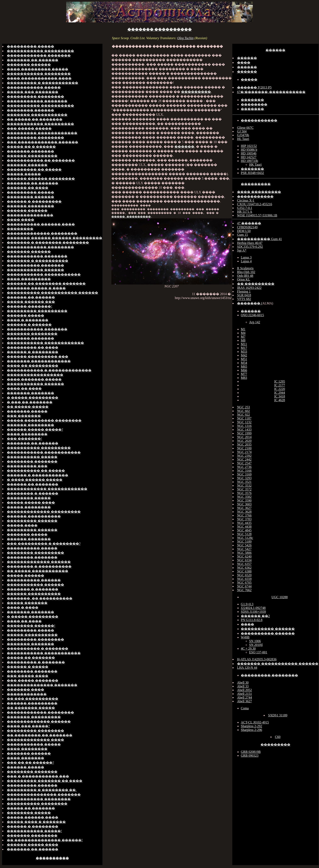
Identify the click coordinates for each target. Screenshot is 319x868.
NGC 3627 (244, 508)
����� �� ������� (31, 658)
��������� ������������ (42, 133)
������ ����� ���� (33, 845)
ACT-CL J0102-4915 (255, 722)
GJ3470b (243, 135)
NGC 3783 (244, 519)
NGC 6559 (244, 579)
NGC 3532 (244, 486)
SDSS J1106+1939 (253, 612)
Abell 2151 (245, 694)
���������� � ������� (38, 649)
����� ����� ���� (31, 503)
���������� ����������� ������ (52, 293)
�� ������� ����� (31, 708)
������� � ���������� (38, 261)
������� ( (250, 303)
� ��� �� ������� (30, 402)
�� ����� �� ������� (35, 119)
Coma (245, 708)
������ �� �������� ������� (46, 284)
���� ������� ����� (34, 379)
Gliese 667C (245, 128)
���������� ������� (35, 265)
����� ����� (24, 174)
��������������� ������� (44, 794)
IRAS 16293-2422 (249, 288)
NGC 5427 (244, 549)
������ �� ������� (33, 484)
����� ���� (22, 525)
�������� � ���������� (39, 566)
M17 (244, 348)
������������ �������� (40, 247)
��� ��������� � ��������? (44, 544)
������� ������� (30, 151)
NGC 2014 (244, 437)
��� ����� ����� (29, 128)
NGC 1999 (244, 433)
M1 (243, 329)
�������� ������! (31, 626)
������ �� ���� (28, 188)
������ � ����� (28, 667)
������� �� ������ (33, 60)
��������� (196, 92)
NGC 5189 (244, 542)
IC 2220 (280, 389)
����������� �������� (39, 74)
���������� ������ (34, 580)
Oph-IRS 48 (245, 276)
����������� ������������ (45, 343)
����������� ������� (37, 101)
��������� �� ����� (34, 170)
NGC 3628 (244, 512)
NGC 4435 (244, 523)
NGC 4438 (244, 527)
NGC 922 (244, 415)
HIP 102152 (249, 146)
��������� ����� (30, 46)
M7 (243, 337)
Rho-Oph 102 (246, 272)
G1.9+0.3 (247, 604)
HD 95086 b (249, 150)
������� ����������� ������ (278, 664)
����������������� (35, 375)
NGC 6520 (244, 575)
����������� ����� (34, 87)
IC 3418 (280, 396)
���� (244, 63)
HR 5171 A (245, 212)
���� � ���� (23, 607)
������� (252, 100)
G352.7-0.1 (245, 208)
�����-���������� (32, 635)
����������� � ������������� (49, 370)
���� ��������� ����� (38, 69)
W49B (245, 637)
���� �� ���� (24, 388)
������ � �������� (33, 352)
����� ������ (26, 576)
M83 (244, 378)
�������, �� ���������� (40, 598)
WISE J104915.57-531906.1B (257, 215)
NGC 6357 (244, 564)
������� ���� (26, 690)
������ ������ (27, 165)
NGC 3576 (244, 493)
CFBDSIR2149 (247, 227)
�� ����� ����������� (38, 571)
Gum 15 (242, 235)
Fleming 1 (244, 291)
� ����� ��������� (33, 398)
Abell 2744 (245, 697)
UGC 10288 (280, 597)
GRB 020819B (251, 752)
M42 (244, 355)
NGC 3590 (244, 500)
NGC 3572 (244, 489)
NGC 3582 (244, 497)
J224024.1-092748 (253, 608)
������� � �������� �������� (48, 243)
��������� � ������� (36, 662)
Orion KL (244, 279)
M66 (244, 370)
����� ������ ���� (33, 817)
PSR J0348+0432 (252, 173)
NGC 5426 (244, 545)
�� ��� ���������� (33, 699)
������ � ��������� (34, 201)
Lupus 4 (246, 261)
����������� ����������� (44, 274)
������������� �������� (42, 233)
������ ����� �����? (35, 430)
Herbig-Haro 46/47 (250, 243)
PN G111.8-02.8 (252, 620)
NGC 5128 (244, 534)
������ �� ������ (31, 297)
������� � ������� (33, 589)
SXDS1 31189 (278, 715)
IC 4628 (280, 400)
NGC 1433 (244, 430)
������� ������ (29, 65)
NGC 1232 (244, 422)
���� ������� (26, 758)
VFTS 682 (244, 299)
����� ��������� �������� (44, 420)
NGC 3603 (244, 504)
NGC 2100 (244, 448)
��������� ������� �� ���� (45, 781)
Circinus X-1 (246, 200)
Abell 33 (243, 686)
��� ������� (24, 416)
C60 (278, 737)
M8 (243, 340)
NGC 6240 (244, 556)
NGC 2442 (244, 459)
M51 (244, 359)
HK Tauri (255, 165)
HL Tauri (243, 139)
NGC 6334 (244, 560)
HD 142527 (249, 157)
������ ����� (26, 315)
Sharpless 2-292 (251, 726)
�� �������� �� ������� (40, 735)
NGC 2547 (244, 463)
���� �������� (27, 434)
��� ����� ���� (28, 676)
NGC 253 (244, 407)
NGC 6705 (244, 583)
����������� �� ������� (41, 160)
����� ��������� (167, 216)
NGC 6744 (244, 586)
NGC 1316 (244, 426)
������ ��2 (255, 616)
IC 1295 (280, 381)
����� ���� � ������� (36, 822)
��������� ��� (27, 466)
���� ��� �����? (28, 726)
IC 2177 (280, 385)
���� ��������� (29, 279)
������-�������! (30, 306)
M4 (243, 333)
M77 (244, 374)
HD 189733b (249, 161)
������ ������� (29, 539)
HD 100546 (249, 153)
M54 (244, 363)
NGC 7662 (244, 590)
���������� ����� (32, 457)
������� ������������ (39, 361)
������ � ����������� (38, 475)
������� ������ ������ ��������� (55, 238)
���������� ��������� (39, 448)
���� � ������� (28, 320)
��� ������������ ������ (43, 142)
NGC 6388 (244, 571)
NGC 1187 (244, 418)
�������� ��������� (35, 553)
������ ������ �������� (41, 179)
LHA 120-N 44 (247, 668)
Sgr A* (242, 250)
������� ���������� (160, 29)
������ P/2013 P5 (254, 87)
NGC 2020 (244, 441)
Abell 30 (243, 683)
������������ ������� (39, 55)
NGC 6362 (244, 568)
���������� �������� (37, 804)
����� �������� (29, 507)
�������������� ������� (42, 685)
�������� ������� (32, 461)
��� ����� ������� (33, 680)
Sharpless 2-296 (251, 730)
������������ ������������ (47, 489)
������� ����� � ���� (36, 288)
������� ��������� (34, 717)
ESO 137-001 (258, 652)
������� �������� (32, 334)
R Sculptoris (245, 268)
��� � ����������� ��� (38, 776)
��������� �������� (35, 97)
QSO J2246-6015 (252, 315)
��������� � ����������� (43, 83)
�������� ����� (29, 498)
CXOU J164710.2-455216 (255, 204)
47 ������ (249, 223)
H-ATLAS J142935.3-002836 (257, 659)
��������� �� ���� (33, 347)
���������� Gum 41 (259, 239)
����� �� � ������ (31, 147)
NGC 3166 (244, 471)
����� (249, 80)
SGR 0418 (244, 295)
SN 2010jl (256, 645)
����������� (259, 120)
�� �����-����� (28, 407)
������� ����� (27, 411)
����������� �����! (34, 831)
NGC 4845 (244, 530)
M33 (244, 352)
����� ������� (27, 603)
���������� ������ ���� (41, 224)
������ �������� (30, 206)
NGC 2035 (244, 444)
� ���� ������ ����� (35, 480)
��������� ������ (32, 521)
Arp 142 (255, 322)
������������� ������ (39, 562)
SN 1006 (255, 641)
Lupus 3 (246, 257)
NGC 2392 (244, 456)
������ (184, 146)
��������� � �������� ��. (42, 790)
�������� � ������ (33, 493)
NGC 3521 (244, 482)
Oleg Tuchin (185, 38)
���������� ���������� (40, 106)
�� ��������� (256, 284)
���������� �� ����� (36, 471)
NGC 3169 (244, 474)
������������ (27, 694)
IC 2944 (280, 393)
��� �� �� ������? (30, 763)
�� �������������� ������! (45, 840)
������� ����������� (37, 115)
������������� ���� (35, 740)
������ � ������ (29, 325)
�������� (20, 229)
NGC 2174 (244, 452)
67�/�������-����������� (271, 92)
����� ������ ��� (31, 302)
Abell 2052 (245, 690)
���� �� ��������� (33, 366)
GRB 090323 (250, 756)
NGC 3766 (244, 515)
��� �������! (24, 439)
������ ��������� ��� (38, 357)
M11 (244, 344)
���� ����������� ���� (39, 78)
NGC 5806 (244, 553)
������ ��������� (32, 156)
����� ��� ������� (33, 92)
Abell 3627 (245, 701)
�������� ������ (30, 110)
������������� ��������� (44, 512)
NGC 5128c (245, 538)
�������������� (30, 215)
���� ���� (21, 220)
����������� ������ (35, 270)
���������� (52, 858)
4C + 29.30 (248, 649)
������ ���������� (34, 516)
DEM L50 (244, 231)
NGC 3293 (244, 478)
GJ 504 (242, 131)
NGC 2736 (244, 467)
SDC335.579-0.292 (250, 247)
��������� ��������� (37, 311)
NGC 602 (244, 411)
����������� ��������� (40, 51)
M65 (244, 367)
